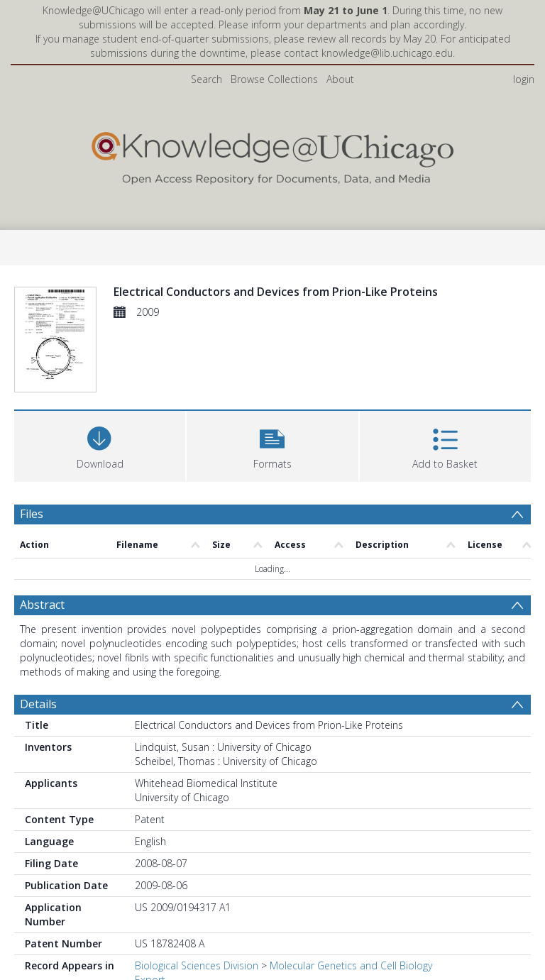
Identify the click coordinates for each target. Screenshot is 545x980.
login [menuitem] (524, 79)
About (340, 79)
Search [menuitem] (207, 79)
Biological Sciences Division (197, 965)
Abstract (42, 605)
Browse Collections (274, 79)
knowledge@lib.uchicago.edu (387, 53)
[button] (272, 445)
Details (38, 704)
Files (32, 514)
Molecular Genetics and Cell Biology (351, 965)
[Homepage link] (272, 155)
